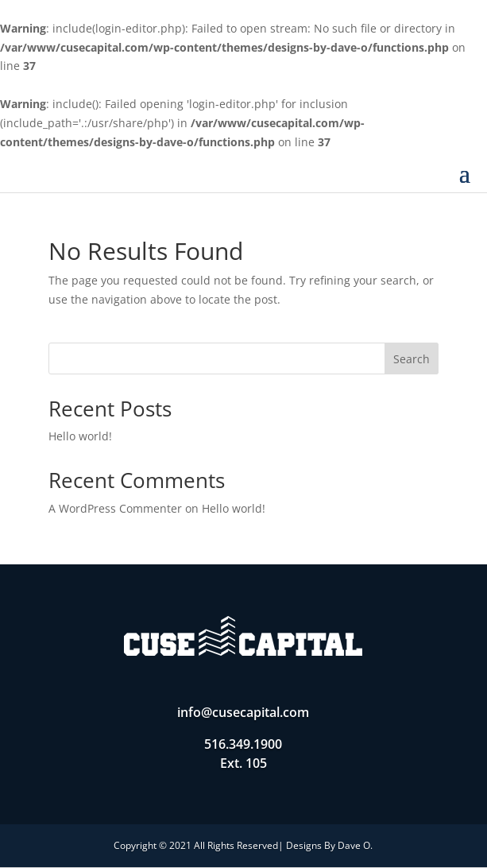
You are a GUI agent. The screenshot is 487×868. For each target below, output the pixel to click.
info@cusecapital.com (243, 712)
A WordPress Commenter (115, 508)
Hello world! (80, 436)
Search (412, 359)
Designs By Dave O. (329, 845)
